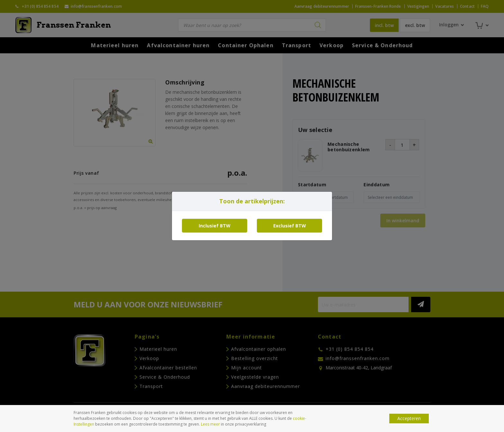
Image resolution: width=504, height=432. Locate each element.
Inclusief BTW (215, 226)
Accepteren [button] (409, 418)
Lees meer (210, 424)
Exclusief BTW (290, 226)
